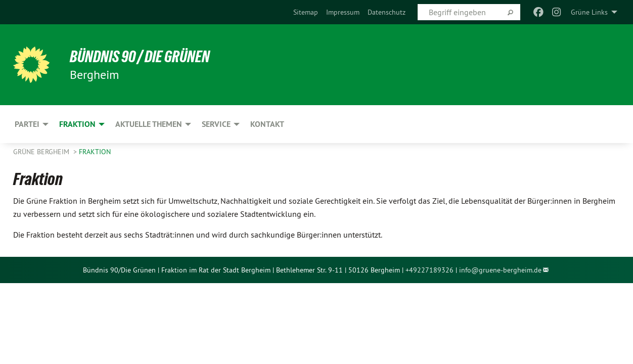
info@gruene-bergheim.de (500, 270)
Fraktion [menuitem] (77, 124)
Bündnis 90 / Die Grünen (140, 57)
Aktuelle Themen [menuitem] (149, 124)
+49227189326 (429, 270)
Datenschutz (387, 12)
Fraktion (95, 152)
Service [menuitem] (216, 124)
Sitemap (306, 12)
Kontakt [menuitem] (267, 124)
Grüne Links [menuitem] (589, 12)
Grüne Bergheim (42, 152)
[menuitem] (306, 12)
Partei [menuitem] (27, 124)
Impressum (343, 12)
